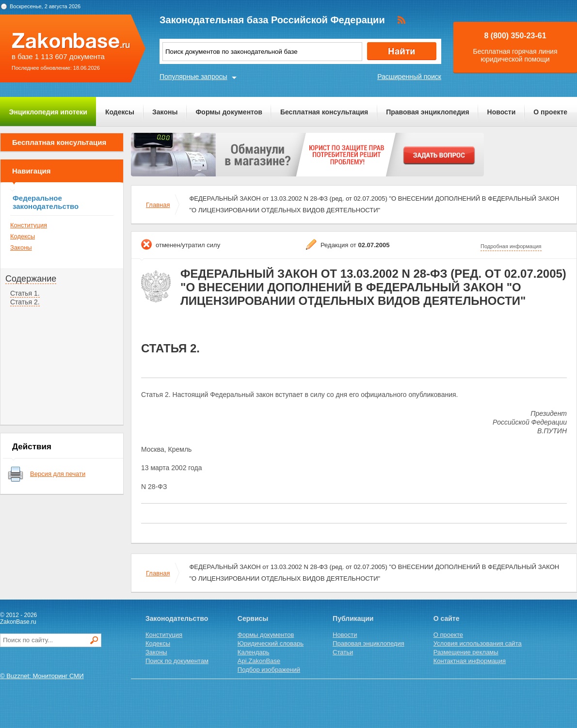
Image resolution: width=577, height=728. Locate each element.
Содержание (31, 279)
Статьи (343, 652)
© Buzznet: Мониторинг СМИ (42, 676)
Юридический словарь (271, 643)
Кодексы (120, 112)
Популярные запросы (193, 77)
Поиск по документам (177, 661)
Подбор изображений (269, 670)
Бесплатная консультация (324, 112)
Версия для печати (58, 474)
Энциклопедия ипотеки (48, 112)
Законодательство (177, 618)
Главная (158, 205)
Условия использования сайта (478, 643)
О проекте (550, 112)
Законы (165, 112)
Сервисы (253, 618)
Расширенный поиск (409, 77)
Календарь (254, 652)
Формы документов (229, 112)
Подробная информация (511, 246)
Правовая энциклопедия (427, 112)
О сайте (447, 618)
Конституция (29, 225)
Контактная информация (470, 661)
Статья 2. (25, 302)
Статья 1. (25, 293)
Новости (502, 112)
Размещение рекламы (466, 652)
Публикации (353, 618)
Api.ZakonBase (259, 661)
